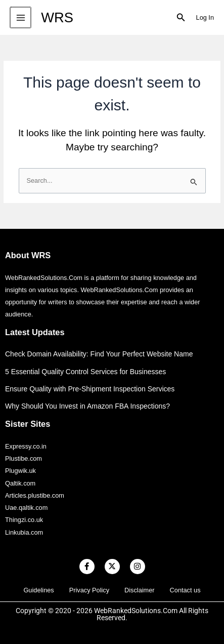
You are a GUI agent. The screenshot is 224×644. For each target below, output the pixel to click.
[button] (181, 18)
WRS (56, 17)
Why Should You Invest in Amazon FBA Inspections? (87, 406)
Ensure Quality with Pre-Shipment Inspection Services (90, 389)
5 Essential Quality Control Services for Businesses (85, 372)
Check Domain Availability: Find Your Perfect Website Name (99, 354)
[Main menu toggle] (20, 17)
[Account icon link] (205, 18)
